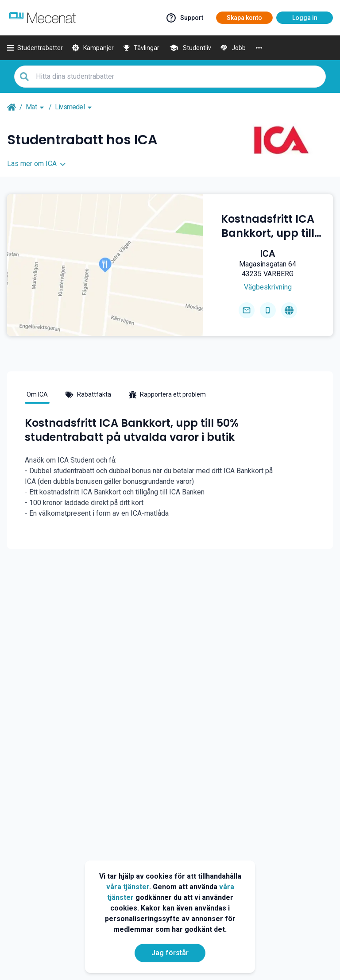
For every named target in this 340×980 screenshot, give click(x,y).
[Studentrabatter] (35, 48)
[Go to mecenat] (42, 18)
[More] (259, 48)
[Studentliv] (190, 48)
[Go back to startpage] (12, 107)
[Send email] (247, 310)
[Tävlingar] (141, 48)
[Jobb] (233, 48)
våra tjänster (128, 887)
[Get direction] (268, 287)
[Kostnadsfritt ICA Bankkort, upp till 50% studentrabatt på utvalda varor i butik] (268, 226)
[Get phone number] (268, 310)
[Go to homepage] (289, 310)
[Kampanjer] (93, 48)
